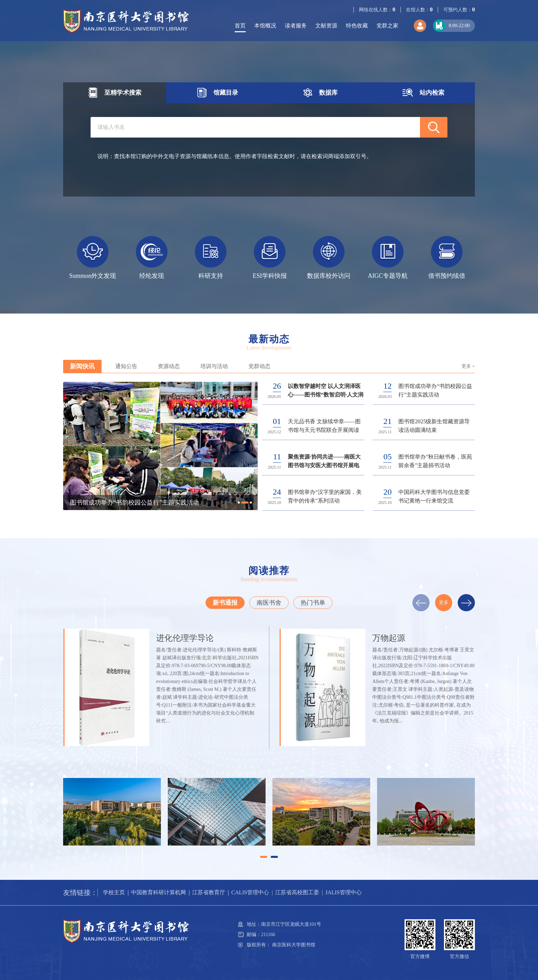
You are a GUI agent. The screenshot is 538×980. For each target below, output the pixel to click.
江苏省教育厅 (209, 892)
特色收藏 (357, 26)
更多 (444, 603)
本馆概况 (265, 26)
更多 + (468, 366)
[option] (93, 258)
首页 (240, 26)
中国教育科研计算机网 (159, 892)
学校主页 (114, 892)
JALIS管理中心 (343, 892)
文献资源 (326, 26)
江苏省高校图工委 (297, 892)
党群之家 (387, 26)
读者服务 (296, 26)
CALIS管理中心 (250, 892)
